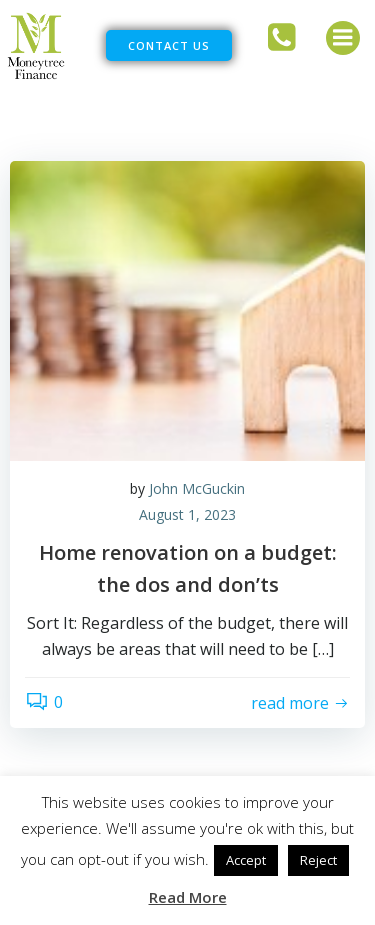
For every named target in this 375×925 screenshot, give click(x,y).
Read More (188, 897)
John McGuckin (197, 488)
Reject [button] (318, 860)
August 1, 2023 (187, 514)
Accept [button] (246, 860)
